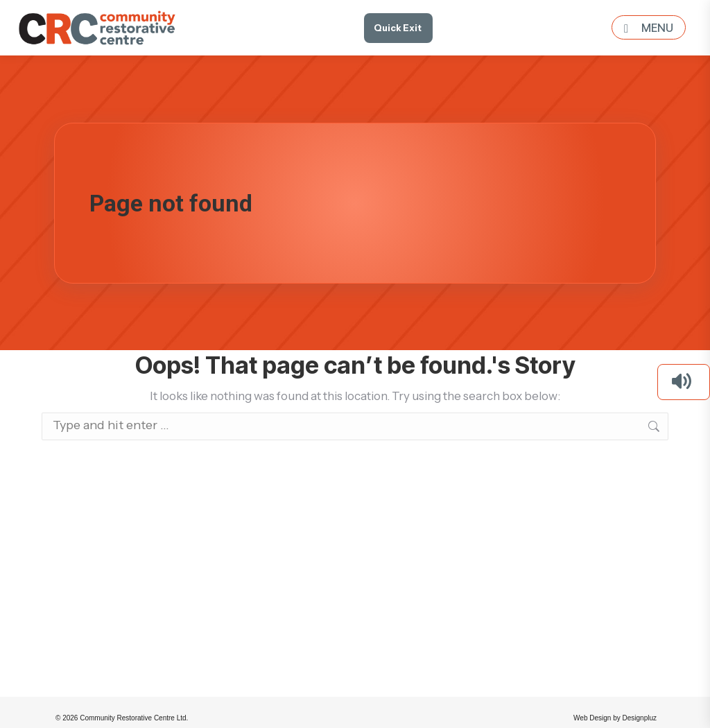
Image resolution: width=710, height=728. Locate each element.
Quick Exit (398, 28)
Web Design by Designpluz (615, 718)
